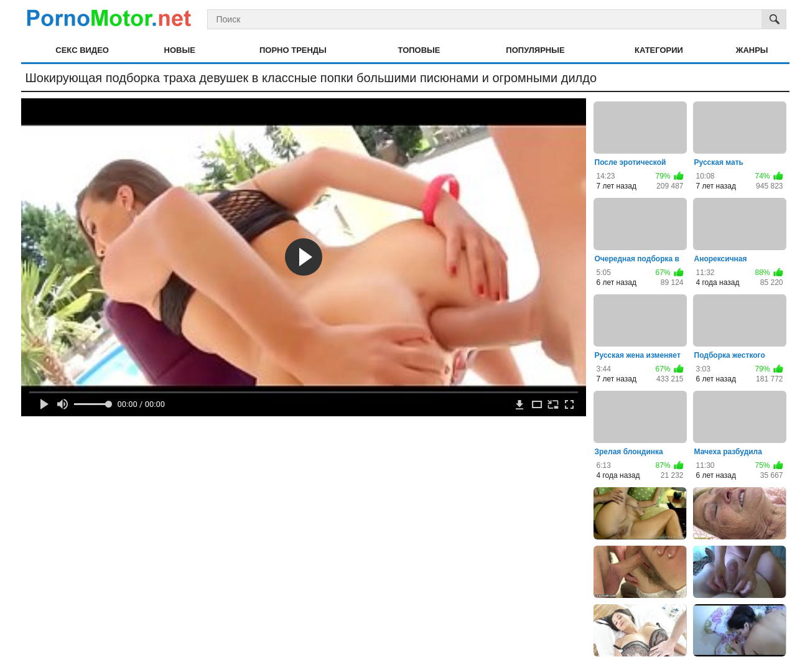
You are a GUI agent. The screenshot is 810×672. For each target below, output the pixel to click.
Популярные (535, 50)
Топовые (419, 50)
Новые (180, 50)
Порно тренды (293, 50)
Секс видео (82, 50)
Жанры (752, 50)
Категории (659, 50)
